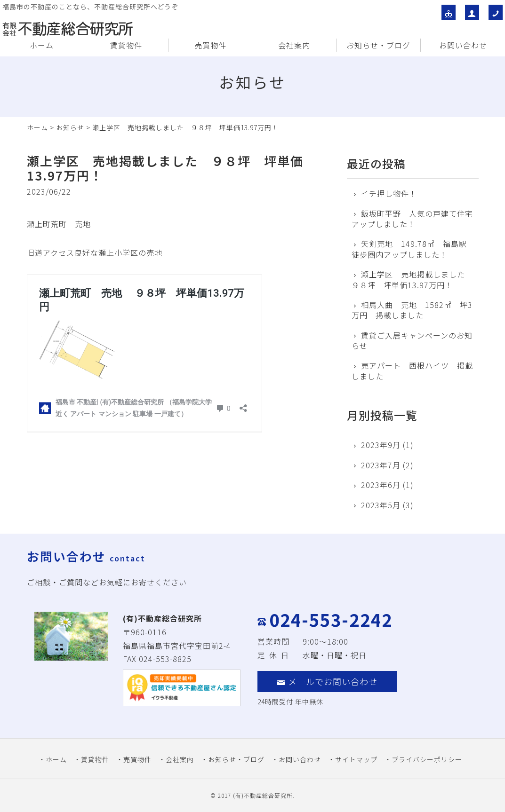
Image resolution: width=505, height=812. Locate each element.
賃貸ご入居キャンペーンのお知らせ (412, 341)
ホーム (42, 45)
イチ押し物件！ (389, 193)
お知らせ (70, 127)
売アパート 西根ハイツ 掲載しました (412, 371)
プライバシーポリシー (427, 759)
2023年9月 (381, 445)
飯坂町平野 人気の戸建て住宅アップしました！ (412, 219)
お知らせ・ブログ (378, 45)
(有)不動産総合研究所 (263, 795)
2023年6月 (381, 485)
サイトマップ (356, 759)
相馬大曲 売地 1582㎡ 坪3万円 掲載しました (412, 310)
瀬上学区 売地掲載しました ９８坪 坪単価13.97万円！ (412, 280)
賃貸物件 (126, 45)
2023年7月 (381, 465)
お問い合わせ (463, 45)
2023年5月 (381, 505)
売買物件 (210, 45)
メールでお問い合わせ (327, 681)
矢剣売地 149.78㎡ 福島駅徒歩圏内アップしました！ (409, 249)
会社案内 (294, 45)
